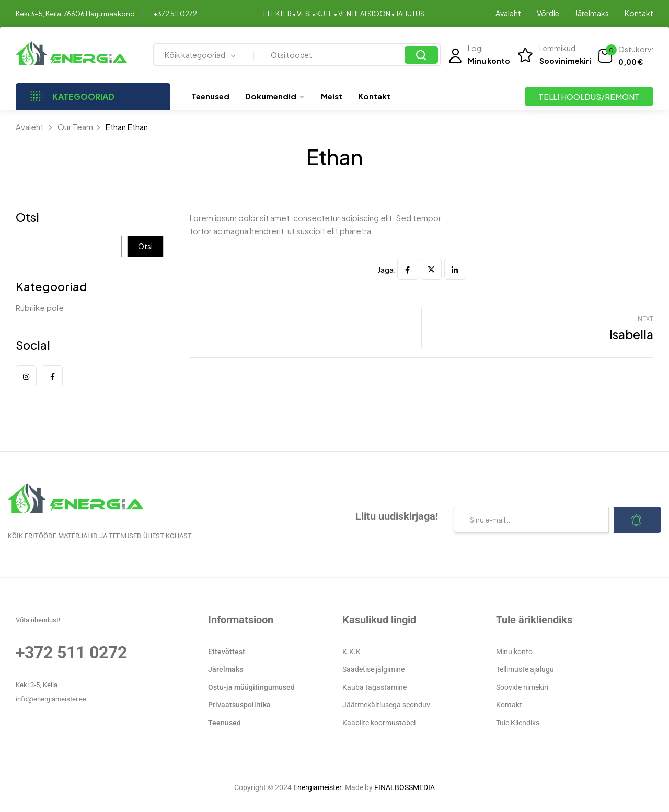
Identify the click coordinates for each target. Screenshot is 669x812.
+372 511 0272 (175, 14)
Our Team (75, 127)
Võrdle (548, 13)
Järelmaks (592, 13)
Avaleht (508, 13)
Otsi (27, 218)
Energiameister (317, 787)
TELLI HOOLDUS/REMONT (589, 96)
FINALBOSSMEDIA (405, 787)
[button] (625, 56)
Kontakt (639, 13)
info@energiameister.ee (51, 699)
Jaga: (387, 270)
